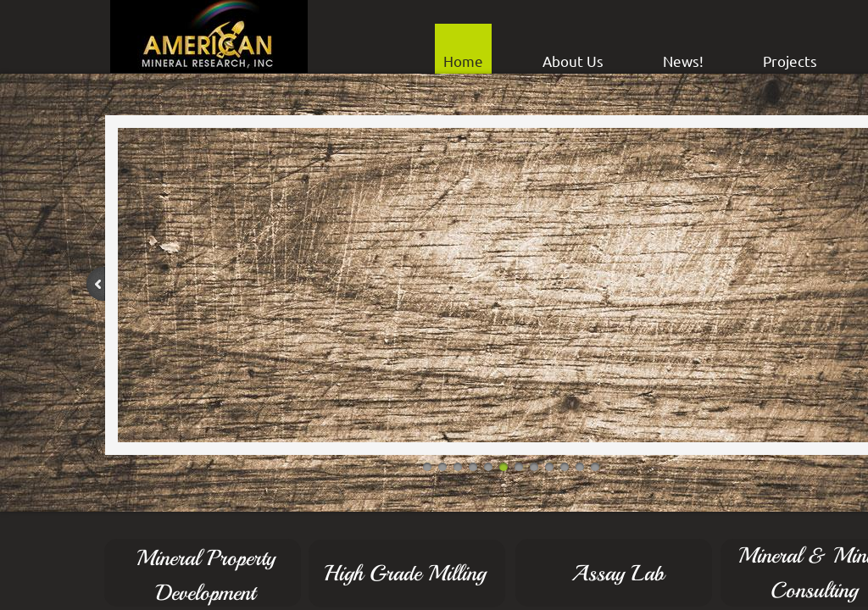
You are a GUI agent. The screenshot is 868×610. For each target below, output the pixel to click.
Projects (790, 61)
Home (463, 61)
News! (683, 61)
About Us (573, 61)
